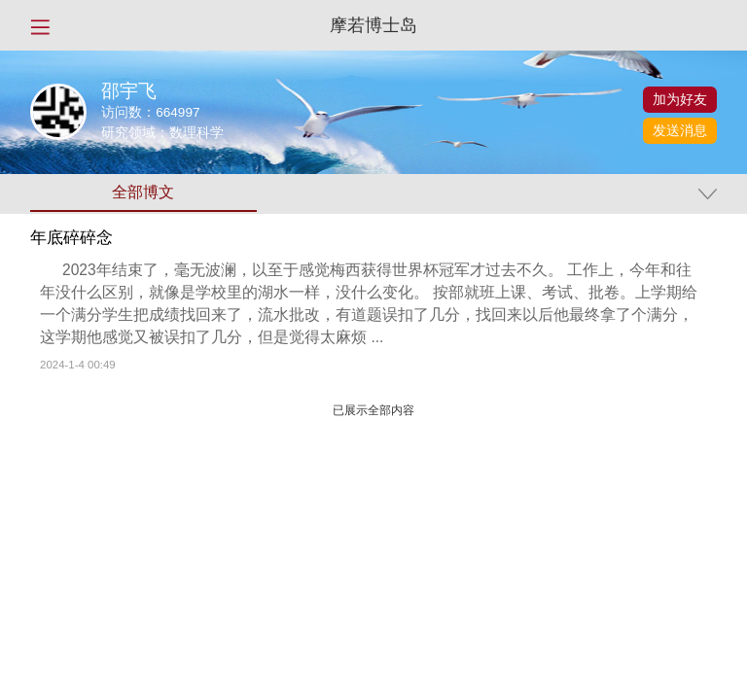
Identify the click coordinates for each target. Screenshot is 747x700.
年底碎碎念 (71, 238)
